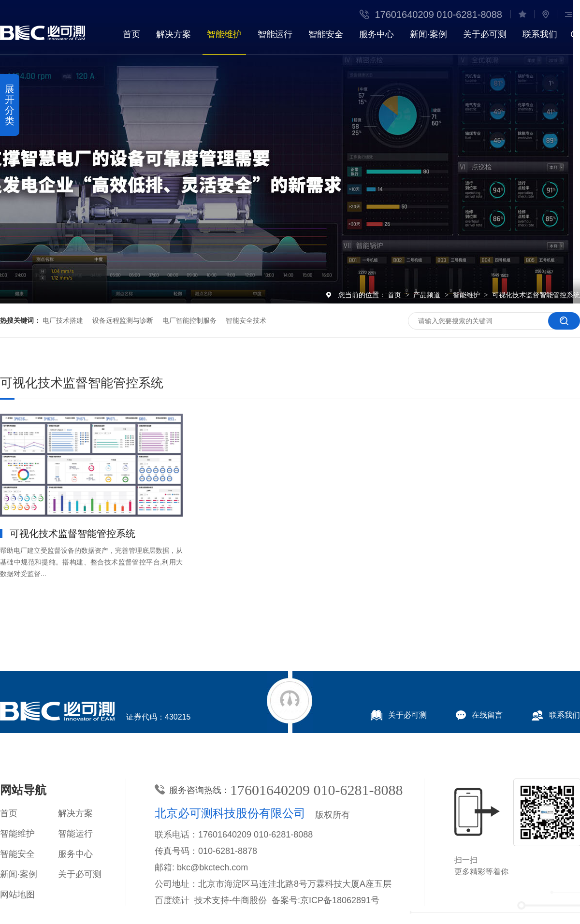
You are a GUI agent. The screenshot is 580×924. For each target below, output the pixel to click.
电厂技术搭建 (63, 320)
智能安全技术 (246, 320)
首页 (131, 34)
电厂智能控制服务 (189, 320)
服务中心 (377, 34)
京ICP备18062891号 (340, 900)
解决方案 (174, 34)
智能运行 (275, 34)
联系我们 (540, 34)
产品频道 (428, 295)
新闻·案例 (428, 34)
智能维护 (224, 34)
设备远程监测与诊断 (123, 320)
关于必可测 (485, 34)
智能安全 (326, 34)
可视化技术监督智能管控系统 (536, 295)
